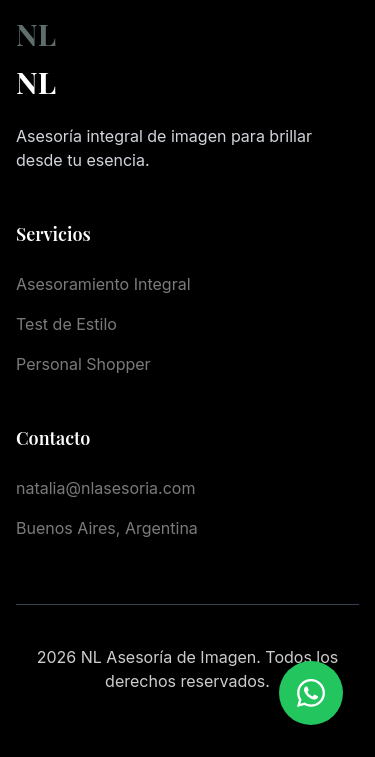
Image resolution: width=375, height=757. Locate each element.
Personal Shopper (83, 364)
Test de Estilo (66, 324)
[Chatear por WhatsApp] (311, 693)
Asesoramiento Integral (103, 284)
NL (36, 34)
